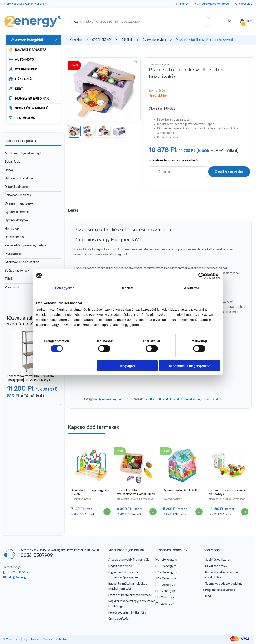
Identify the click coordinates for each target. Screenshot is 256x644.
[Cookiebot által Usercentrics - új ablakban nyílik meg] (201, 276)
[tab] (73, 212)
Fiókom (182, 4)
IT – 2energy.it (165, 604)
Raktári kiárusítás (27, 50)
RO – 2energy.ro (166, 566)
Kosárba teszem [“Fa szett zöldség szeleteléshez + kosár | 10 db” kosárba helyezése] (153, 512)
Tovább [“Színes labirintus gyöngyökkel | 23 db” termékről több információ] (107, 512)
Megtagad (127, 366)
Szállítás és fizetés (218, 560)
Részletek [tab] (128, 288)
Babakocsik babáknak (19, 178)
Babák (9, 170)
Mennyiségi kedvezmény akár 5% (26, 4)
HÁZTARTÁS (21, 79)
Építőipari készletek (18, 195)
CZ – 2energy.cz (166, 572)
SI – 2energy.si (165, 597)
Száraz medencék (17, 271)
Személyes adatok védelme (224, 584)
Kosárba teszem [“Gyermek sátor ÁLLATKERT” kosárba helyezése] (199, 512)
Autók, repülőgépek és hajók (23, 153)
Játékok (127, 40)
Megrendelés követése (212, 4)
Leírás (73, 211)
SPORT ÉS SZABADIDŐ (28, 108)
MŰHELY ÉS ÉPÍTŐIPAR (29, 98)
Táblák (9, 279)
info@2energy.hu (19, 577)
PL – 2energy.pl (165, 591)
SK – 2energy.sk (166, 579)
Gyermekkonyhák (154, 40)
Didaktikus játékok (82, 499)
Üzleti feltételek (216, 566)
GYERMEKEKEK (23, 69)
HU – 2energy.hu (166, 560)
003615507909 (37, 555)
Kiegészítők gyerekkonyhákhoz (135, 499)
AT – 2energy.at (166, 585)
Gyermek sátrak (172, 499)
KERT (16, 89)
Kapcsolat (243, 4)
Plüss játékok (14, 254)
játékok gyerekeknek (187, 399)
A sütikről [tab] (191, 288)
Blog (208, 596)
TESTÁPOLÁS (22, 118)
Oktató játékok (212, 399)
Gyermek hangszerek (19, 204)
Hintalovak (12, 229)
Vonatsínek (12, 287)
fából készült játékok (158, 399)
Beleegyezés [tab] (65, 288)
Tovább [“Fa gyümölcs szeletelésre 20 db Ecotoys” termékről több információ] (245, 512)
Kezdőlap (76, 40)
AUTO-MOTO (21, 59)
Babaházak (12, 162)
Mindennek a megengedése (190, 366)
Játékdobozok (15, 237)
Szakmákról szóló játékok (22, 262)
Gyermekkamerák (17, 212)
